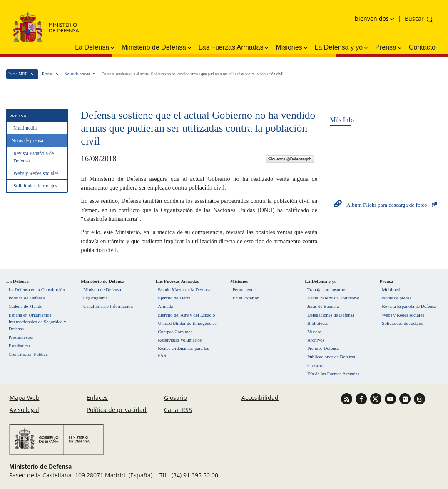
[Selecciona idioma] (376, 19)
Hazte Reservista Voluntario (333, 298)
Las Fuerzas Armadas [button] (234, 47)
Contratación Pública (28, 354)
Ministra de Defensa (102, 289)
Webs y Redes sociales (36, 173)
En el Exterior (246, 298)
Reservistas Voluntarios (180, 340)
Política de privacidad (117, 410)
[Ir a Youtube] (391, 398)
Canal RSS (178, 410)
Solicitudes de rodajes (35, 186)
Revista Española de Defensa (34, 157)
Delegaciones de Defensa (331, 315)
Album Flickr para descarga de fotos (387, 205)
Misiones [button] (292, 47)
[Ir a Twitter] (377, 398)
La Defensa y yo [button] (342, 47)
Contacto (422, 47)
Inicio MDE (18, 74)
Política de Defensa (27, 298)
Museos (315, 332)
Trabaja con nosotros (327, 289)
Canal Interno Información (108, 306)
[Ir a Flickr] (406, 398)
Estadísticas (20, 346)
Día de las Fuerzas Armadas (333, 374)
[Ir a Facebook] (362, 398)
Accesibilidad (260, 398)
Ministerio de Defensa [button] (157, 47)
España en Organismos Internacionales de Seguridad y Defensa (37, 322)
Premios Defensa (323, 348)
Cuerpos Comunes (175, 332)
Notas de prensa (77, 74)
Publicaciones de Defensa (331, 357)
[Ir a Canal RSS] (347, 398)
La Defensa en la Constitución (37, 289)
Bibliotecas (318, 323)
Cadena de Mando (26, 306)
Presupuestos (21, 337)
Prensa (47, 74)
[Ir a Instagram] (419, 398)
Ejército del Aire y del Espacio (186, 315)
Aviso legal (24, 410)
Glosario (315, 365)
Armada (165, 306)
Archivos (316, 340)
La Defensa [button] (95, 47)
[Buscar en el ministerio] (414, 19)
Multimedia (25, 128)
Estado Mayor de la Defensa (184, 289)
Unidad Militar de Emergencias (187, 323)
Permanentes (245, 289)
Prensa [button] (389, 47)
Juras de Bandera (323, 306)
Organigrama (96, 298)
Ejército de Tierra (174, 298)
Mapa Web (25, 398)
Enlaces (97, 398)
